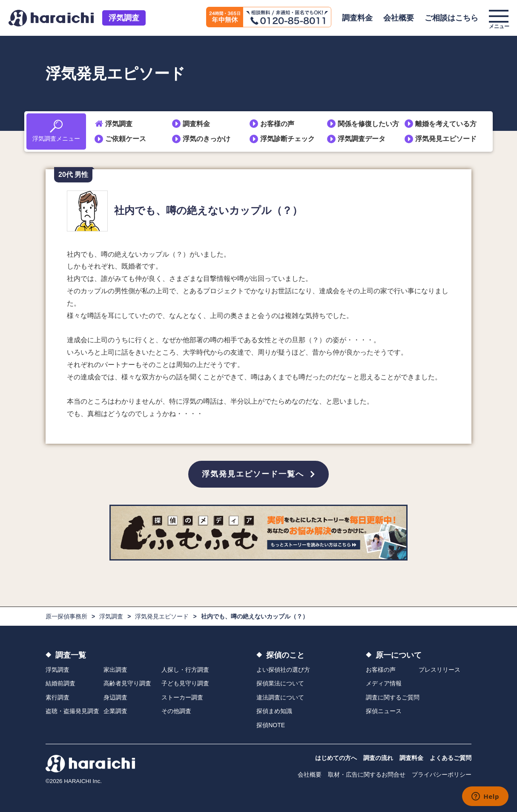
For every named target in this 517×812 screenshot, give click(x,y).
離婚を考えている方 (446, 124)
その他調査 (176, 711)
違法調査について (280, 697)
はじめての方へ (336, 758)
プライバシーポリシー (442, 774)
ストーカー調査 (182, 697)
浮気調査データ (362, 139)
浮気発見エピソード (446, 139)
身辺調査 (115, 697)
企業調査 (115, 711)
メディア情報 (384, 683)
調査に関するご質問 (393, 697)
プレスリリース (439, 670)
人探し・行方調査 (185, 670)
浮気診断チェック (287, 139)
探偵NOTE (271, 725)
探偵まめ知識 (274, 711)
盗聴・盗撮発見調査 (72, 711)
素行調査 (57, 697)
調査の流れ (378, 758)
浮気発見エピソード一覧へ (253, 474)
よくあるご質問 (451, 758)
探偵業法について (280, 683)
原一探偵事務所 (66, 616)
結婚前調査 (60, 683)
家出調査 (115, 670)
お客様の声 (277, 124)
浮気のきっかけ (207, 139)
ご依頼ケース (126, 139)
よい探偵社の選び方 (283, 670)
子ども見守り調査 (185, 683)
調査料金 (357, 18)
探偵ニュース (384, 711)
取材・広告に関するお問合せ (367, 774)
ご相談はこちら (451, 18)
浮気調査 (124, 18)
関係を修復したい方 (368, 124)
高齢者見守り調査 (127, 683)
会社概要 (399, 18)
